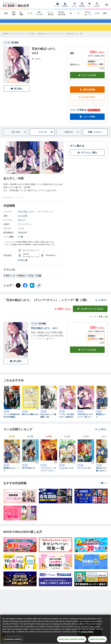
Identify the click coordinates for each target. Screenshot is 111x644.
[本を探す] (97, 5)
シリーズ (46, 135)
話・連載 (21, 13)
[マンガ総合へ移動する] (31, 36)
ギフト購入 (77, 149)
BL (71, 13)
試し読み (16, 91)
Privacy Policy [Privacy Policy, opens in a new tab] (88, 632)
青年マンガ (9, 278)
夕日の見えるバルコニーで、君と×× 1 (85, 418)
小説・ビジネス (40, 13)
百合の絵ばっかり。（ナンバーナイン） (36, 214)
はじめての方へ (87, 100)
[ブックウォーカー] (16, 5)
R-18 (97, 13)
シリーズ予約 (78, 113)
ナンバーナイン (25, 227)
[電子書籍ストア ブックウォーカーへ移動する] (13, 36)
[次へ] (6, 160)
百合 (31, 278)
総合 (6, 13)
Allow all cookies (97, 639)
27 (20, 239)
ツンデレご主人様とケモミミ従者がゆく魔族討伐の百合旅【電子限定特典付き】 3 (67, 419)
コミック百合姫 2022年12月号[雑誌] (12, 418)
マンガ (30, 13)
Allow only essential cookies (72, 639)
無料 (105, 13)
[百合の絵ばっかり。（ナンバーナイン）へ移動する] (51, 36)
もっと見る (101, 303)
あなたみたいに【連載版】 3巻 (48, 418)
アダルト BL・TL (88, 13)
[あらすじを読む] (47, 338)
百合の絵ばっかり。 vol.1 (44, 331)
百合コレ (22, 223)
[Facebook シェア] (25, 288)
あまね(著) (23, 219)
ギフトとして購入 (87, 155)
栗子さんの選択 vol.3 (30, 417)
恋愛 (38, 278)
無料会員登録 (87, 92)
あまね (38, 61)
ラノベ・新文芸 (51, 13)
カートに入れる (87, 78)
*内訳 (102, 71)
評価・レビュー (95, 135)
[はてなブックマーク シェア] (32, 288)
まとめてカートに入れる (90, 312)
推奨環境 (23, 263)
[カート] (89, 5)
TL (79, 13)
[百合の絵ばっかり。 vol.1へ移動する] (75, 36)
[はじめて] (74, 5)
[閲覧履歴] (82, 5)
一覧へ (103, 486)
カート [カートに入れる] (87, 352)
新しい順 (103, 319)
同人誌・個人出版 (62, 13)
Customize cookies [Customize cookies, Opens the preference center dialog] (13, 639)
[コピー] (39, 288)
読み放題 (14, 13)
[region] (55, 629)
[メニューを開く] (107, 5)
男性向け (21, 278)
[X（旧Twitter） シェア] (18, 288)
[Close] (106, 619)
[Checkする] (27, 84)
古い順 (92, 319)
